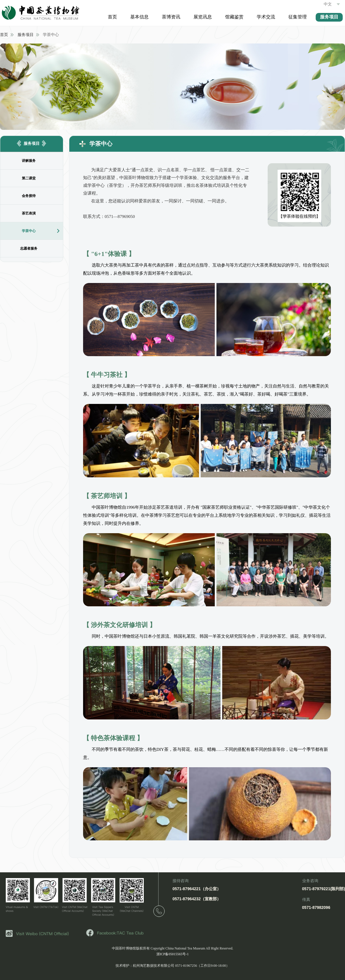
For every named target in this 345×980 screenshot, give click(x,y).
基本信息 (139, 17)
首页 (112, 17)
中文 (333, 4)
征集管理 (298, 17)
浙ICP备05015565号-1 (173, 954)
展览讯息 (203, 17)
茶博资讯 (171, 17)
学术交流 (266, 17)
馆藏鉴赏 (234, 17)
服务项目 (329, 17)
